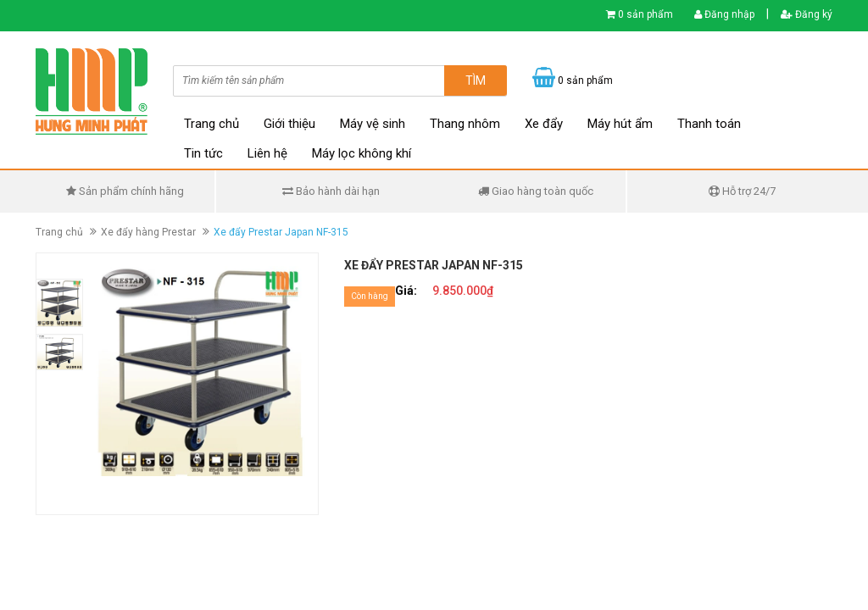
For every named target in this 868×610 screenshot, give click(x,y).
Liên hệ (267, 153)
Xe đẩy (544, 124)
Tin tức (203, 153)
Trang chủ (211, 124)
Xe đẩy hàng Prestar (148, 232)
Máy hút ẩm (620, 124)
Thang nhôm (465, 124)
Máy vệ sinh (373, 124)
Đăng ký (807, 14)
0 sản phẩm (645, 14)
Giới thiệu (289, 124)
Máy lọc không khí (362, 153)
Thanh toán (709, 124)
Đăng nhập (724, 14)
